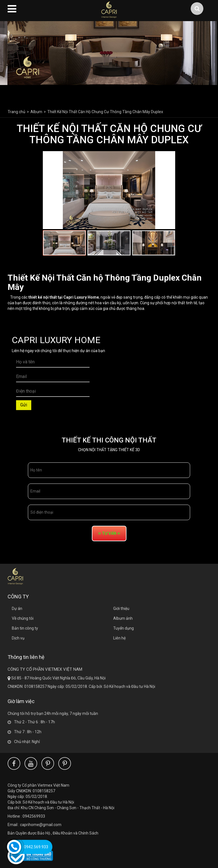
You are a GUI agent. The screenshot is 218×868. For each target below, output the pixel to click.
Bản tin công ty (25, 628)
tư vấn (109, 533)
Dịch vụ (18, 638)
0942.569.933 (36, 847)
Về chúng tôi (23, 618)
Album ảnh (123, 618)
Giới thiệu (121, 609)
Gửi (24, 405)
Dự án (17, 609)
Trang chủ (16, 112)
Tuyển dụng (124, 628)
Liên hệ (119, 638)
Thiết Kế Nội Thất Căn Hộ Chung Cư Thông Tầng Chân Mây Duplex (105, 112)
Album (36, 112)
